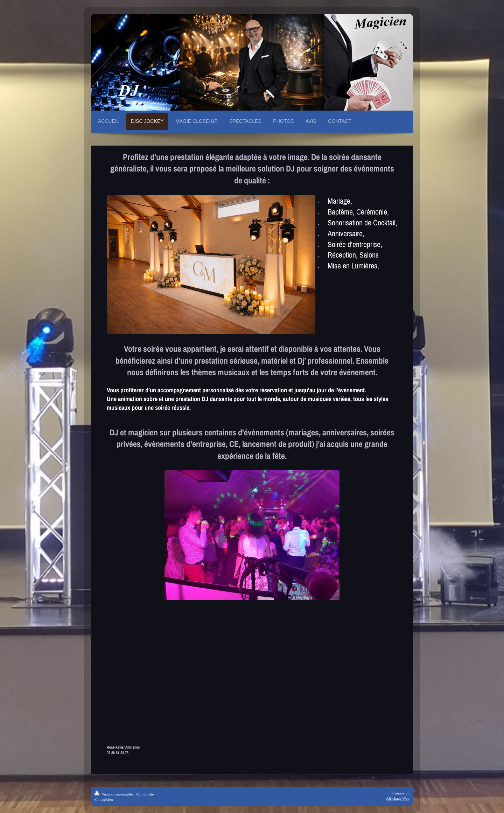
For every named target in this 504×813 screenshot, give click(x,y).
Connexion (401, 793)
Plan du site (145, 794)
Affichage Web (398, 798)
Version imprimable (114, 794)
